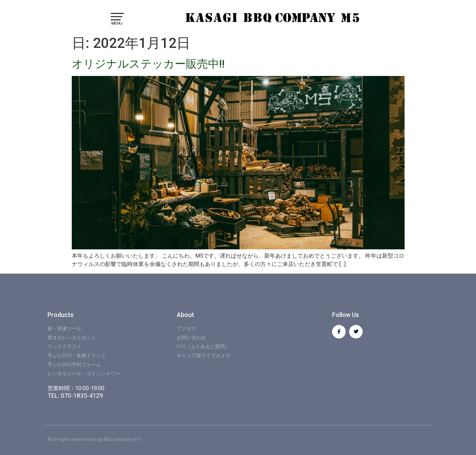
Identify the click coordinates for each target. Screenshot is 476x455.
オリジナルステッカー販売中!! (148, 64)
